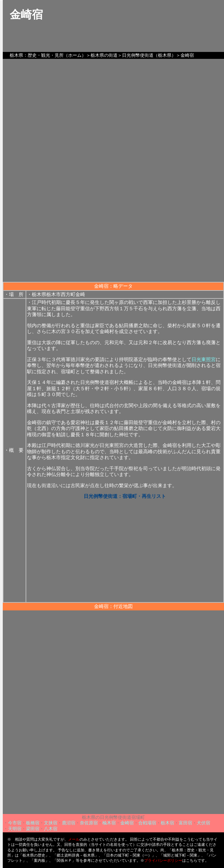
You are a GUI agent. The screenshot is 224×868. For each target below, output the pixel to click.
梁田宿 (33, 829)
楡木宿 (109, 823)
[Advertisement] (113, 233)
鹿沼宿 (69, 823)
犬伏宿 (203, 823)
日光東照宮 (204, 360)
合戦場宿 (147, 823)
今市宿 (15, 823)
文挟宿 (51, 823)
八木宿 (51, 829)
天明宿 (15, 829)
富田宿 (185, 823)
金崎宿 (127, 823)
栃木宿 (167, 823)
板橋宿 (33, 823)
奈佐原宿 (89, 823)
